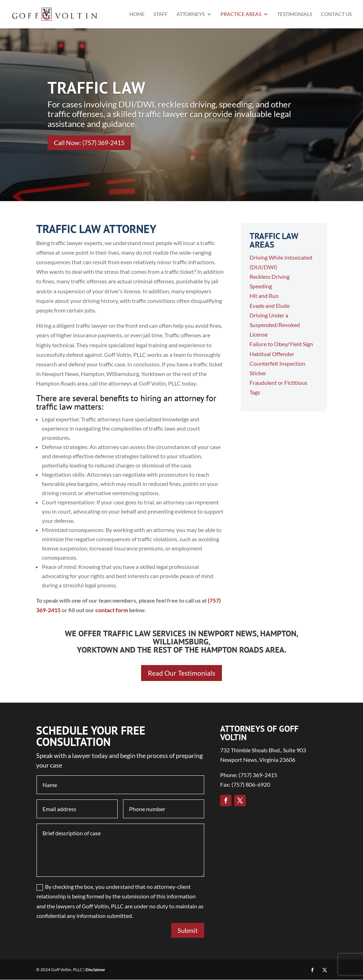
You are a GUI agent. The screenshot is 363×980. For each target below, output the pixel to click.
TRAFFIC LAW (97, 88)
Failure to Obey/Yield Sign (281, 344)
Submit (188, 931)
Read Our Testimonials (182, 673)
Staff (161, 14)
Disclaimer (95, 970)
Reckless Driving (270, 276)
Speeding (261, 286)
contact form (112, 610)
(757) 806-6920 (251, 785)
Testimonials (295, 14)
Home (137, 14)
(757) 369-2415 (258, 776)
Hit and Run (264, 296)
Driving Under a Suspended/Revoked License (275, 325)
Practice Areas (241, 14)
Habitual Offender (272, 354)
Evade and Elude (270, 306)
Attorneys (191, 14)
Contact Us (336, 14)
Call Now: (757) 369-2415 (89, 143)
